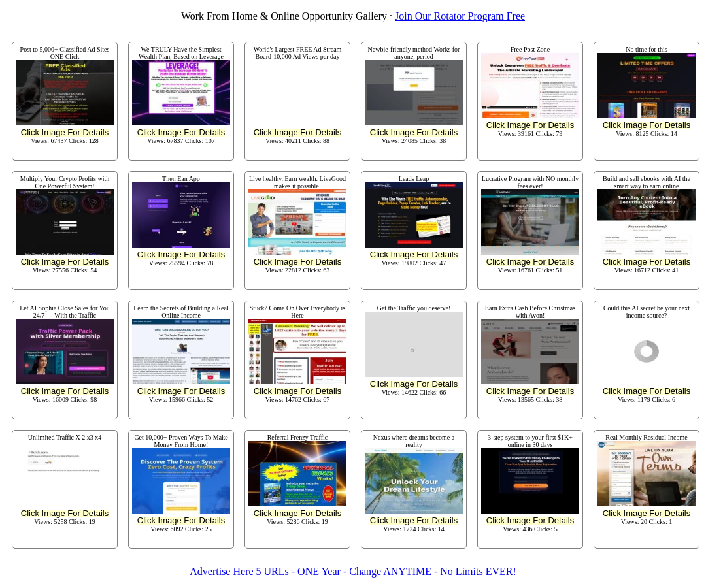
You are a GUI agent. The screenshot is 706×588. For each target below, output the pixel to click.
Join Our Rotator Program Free (460, 16)
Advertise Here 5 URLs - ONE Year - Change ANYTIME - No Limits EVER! (353, 571)
